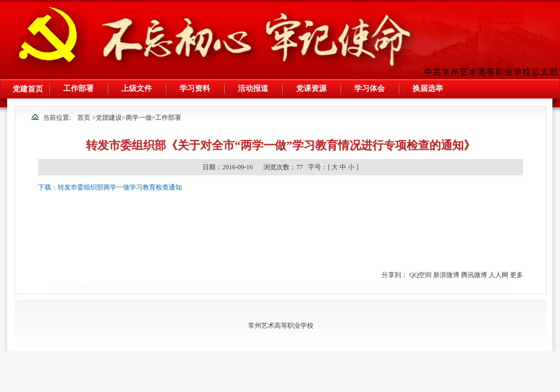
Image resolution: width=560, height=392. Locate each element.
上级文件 (137, 88)
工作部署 (78, 88)
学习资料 (195, 88)
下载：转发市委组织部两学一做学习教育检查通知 (110, 187)
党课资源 (311, 88)
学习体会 (370, 88)
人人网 (499, 275)
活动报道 (253, 88)
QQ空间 (420, 275)
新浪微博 (446, 275)
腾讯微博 (474, 275)
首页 (84, 118)
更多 (516, 275)
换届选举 (428, 88)
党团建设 (109, 118)
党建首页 (28, 89)
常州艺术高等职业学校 (281, 326)
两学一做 (139, 118)
